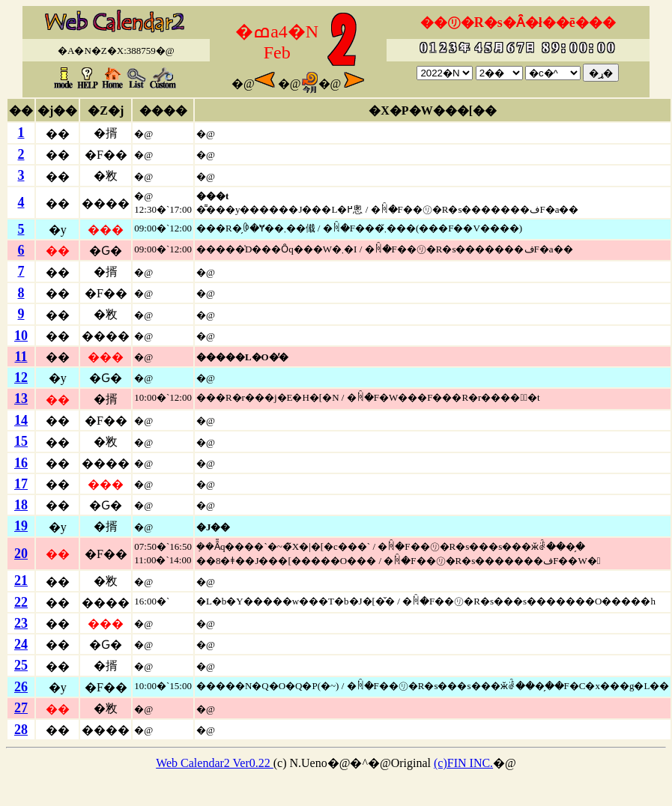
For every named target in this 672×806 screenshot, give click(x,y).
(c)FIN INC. (463, 763)
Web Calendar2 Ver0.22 (215, 763)
